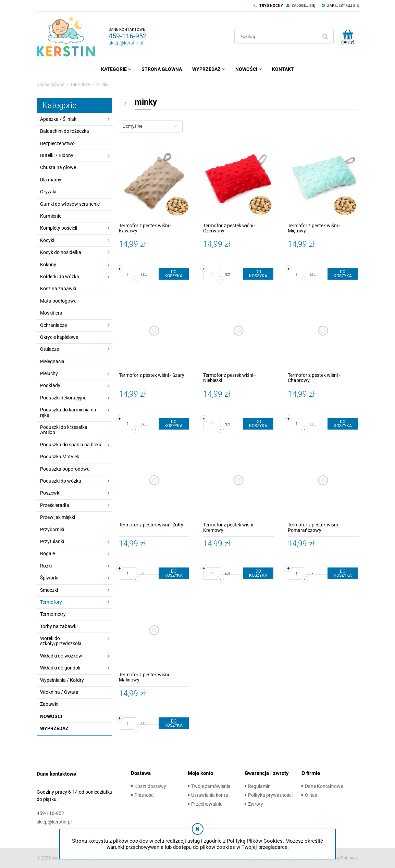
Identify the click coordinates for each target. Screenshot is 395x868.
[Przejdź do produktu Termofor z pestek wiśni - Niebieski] (239, 330)
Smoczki (49, 590)
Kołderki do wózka (60, 277)
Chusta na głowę (58, 167)
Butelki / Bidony (57, 155)
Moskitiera (51, 313)
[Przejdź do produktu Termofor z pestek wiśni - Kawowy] (154, 181)
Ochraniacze (53, 325)
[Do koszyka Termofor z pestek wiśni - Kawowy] (174, 274)
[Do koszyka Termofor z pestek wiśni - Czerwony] (258, 274)
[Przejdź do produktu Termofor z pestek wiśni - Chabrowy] (323, 330)
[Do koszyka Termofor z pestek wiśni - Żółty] (174, 573)
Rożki (46, 566)
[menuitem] (116, 69)
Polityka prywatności (270, 795)
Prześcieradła (55, 505)
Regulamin (259, 786)
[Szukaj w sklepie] (277, 37)
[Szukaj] (325, 37)
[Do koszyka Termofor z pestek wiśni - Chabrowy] (343, 424)
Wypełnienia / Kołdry (62, 680)
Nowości (51, 716)
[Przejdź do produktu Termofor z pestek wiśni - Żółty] (154, 480)
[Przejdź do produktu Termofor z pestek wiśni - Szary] (154, 330)
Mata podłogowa (58, 301)
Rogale (47, 553)
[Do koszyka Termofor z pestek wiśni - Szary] (174, 424)
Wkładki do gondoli (60, 668)
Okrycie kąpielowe (59, 337)
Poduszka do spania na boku (71, 445)
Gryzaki (48, 192)
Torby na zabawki (59, 626)
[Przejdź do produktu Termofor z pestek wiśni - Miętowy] (323, 181)
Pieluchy (49, 373)
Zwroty (256, 804)
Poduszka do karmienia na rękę (68, 412)
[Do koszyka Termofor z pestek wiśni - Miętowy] (343, 274)
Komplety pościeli (59, 228)
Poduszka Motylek (60, 457)
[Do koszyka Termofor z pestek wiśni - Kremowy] (258, 573)
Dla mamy (51, 180)
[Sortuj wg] (151, 126)
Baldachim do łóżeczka (65, 131)
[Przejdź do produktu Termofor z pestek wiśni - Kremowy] (239, 480)
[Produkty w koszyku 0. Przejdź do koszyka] (348, 37)
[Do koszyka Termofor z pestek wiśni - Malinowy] (174, 723)
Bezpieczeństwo (57, 143)
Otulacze (50, 349)
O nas (311, 795)
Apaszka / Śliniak (58, 119)
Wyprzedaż (54, 728)
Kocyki (47, 240)
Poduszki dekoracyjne (63, 398)
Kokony (48, 265)
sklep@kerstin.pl (126, 43)
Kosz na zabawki (58, 289)
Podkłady (50, 385)
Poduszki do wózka (61, 481)
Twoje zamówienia (211, 786)
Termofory (51, 602)
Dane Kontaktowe (324, 786)
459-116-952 (128, 36)
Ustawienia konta (210, 795)
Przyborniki (52, 529)
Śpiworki (49, 578)
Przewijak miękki (58, 517)
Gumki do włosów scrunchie (70, 204)
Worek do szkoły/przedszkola (61, 641)
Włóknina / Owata (59, 692)
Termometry (53, 614)
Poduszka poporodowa (65, 469)
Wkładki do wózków (61, 656)
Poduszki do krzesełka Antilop (64, 430)
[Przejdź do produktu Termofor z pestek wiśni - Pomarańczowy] (323, 480)
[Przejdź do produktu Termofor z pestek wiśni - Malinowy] (154, 630)
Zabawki (49, 704)
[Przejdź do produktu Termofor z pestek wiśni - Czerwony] (239, 181)
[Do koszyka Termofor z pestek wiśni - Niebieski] (258, 424)
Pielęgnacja (52, 361)
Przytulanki (52, 541)
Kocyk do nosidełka (61, 252)
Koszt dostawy (150, 786)
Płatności (144, 795)
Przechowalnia (207, 804)
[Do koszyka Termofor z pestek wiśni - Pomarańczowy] (343, 573)
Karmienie (51, 216)
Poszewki (50, 493)
